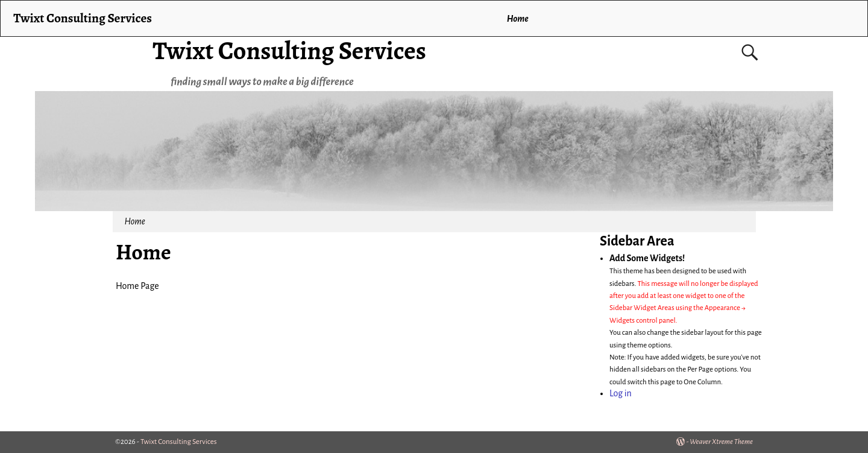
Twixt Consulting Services (289, 50)
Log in (621, 393)
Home (518, 19)
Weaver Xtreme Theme (721, 442)
